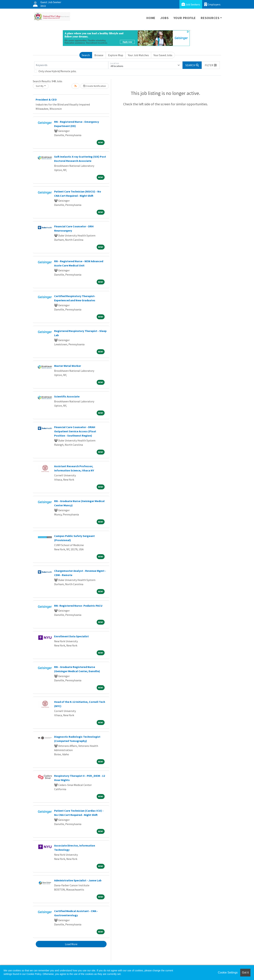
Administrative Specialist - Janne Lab (78, 880)
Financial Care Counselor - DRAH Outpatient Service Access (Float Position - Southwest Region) (75, 431)
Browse (99, 55)
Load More (71, 944)
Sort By (40, 86)
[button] (211, 65)
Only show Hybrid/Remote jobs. (58, 71)
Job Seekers (191, 4)
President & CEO (46, 99)
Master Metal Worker (68, 366)
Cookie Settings (228, 973)
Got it (245, 973)
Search (86, 55)
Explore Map (116, 55)
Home (151, 18)
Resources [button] (210, 18)
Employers (212, 4)
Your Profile (185, 18)
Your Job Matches (138, 55)
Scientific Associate (67, 396)
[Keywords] (71, 65)
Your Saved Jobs (163, 55)
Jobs (164, 18)
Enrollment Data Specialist (71, 636)
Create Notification (95, 86)
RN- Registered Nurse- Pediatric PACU (78, 606)
